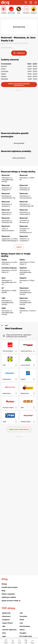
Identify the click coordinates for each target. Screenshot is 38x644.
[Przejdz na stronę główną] (5, 3)
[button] (26, 3)
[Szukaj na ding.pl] (19, 641)
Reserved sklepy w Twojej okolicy (18, 172)
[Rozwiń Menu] (32, 641)
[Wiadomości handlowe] (26, 641)
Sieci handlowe (14, 329)
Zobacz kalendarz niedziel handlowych (19, 85)
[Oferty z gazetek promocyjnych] (13, 641)
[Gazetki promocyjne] (6, 641)
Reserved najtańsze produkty (16, 151)
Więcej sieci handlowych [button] (19, 429)
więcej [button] (19, 247)
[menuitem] (6, 641)
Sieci (6, 326)
